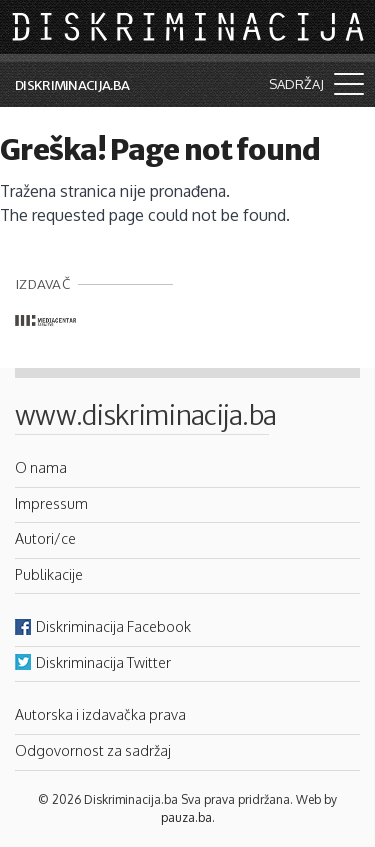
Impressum (51, 503)
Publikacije (49, 574)
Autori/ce (45, 538)
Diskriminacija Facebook (113, 626)
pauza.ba (186, 817)
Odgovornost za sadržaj (93, 750)
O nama (41, 467)
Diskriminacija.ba (72, 85)
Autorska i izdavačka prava (100, 714)
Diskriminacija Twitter (103, 662)
